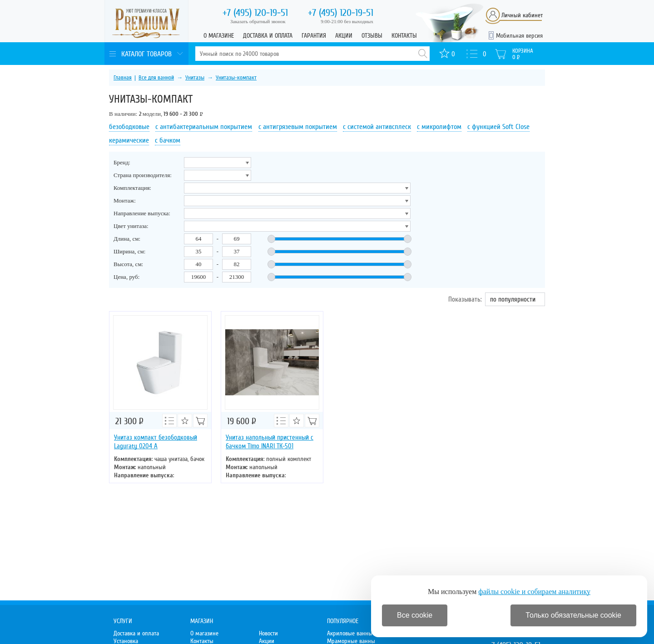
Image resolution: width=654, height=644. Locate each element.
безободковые (129, 127)
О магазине (219, 36)
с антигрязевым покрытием (298, 127)
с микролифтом (439, 127)
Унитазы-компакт (236, 78)
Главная (123, 78)
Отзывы (372, 36)
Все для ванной (156, 78)
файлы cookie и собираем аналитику (534, 592)
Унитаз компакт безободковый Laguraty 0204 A (156, 442)
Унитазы (195, 78)
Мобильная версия (519, 36)
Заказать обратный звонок (258, 21)
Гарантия (314, 36)
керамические (129, 140)
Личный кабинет (522, 15)
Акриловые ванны (350, 633)
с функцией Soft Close (498, 127)
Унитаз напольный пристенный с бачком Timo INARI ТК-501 (270, 442)
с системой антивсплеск (377, 127)
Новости (268, 633)
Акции (344, 36)
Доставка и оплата (268, 36)
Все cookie (415, 615)
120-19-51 (255, 13)
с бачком (168, 140)
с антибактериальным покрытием (204, 127)
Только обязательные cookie (573, 615)
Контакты (404, 36)
